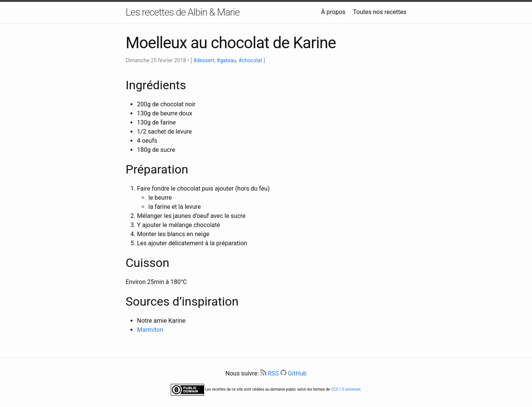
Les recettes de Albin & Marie (183, 12)
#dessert (204, 60)
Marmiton (150, 330)
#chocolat (251, 60)
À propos (333, 12)
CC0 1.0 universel (345, 389)
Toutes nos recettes (380, 12)
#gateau (226, 60)
